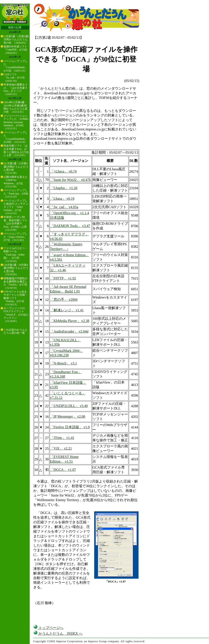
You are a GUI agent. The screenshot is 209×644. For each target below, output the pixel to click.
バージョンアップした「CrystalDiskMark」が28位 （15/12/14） (16, 137)
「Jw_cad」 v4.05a (64, 207)
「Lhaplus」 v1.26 (64, 188)
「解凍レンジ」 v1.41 (67, 310)
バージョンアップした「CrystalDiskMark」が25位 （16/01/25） (16, 66)
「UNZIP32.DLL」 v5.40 (69, 406)
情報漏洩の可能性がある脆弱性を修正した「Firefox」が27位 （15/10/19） (16, 283)
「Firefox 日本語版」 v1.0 (70, 427)
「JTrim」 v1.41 (62, 438)
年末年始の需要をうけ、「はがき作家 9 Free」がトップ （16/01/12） (16, 89)
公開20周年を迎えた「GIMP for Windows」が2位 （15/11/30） (16, 182)
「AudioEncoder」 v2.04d (69, 331)
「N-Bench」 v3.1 (64, 363)
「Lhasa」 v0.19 (62, 199)
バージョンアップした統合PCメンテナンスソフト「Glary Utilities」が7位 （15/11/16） (16, 207)
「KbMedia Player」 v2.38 (70, 321)
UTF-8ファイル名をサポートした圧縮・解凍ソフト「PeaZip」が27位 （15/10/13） (16, 298)
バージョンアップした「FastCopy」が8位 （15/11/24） (16, 193)
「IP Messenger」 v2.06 (68, 416)
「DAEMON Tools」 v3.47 (70, 226)
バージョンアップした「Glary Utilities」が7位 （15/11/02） (16, 237)
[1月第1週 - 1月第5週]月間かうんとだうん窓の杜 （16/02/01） (16, 40)
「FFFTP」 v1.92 (63, 278)
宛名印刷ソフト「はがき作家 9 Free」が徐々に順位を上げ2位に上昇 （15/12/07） (16, 150)
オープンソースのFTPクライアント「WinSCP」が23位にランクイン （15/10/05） (16, 315)
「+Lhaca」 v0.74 (63, 171)
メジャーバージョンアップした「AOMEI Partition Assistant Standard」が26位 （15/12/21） (16, 122)
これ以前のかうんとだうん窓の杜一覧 (16, 331)
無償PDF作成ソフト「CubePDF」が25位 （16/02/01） (15, 50)
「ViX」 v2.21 (61, 448)
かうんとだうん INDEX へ (58, 633)
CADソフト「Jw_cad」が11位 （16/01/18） (14, 78)
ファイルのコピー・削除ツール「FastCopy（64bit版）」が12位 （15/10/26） (16, 255)
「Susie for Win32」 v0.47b (70, 180)
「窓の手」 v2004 (64, 300)
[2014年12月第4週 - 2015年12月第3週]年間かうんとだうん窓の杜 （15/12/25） (16, 107)
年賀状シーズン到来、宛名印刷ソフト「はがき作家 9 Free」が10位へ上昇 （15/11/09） (16, 223)
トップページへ (48, 628)
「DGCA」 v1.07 (63, 470)
